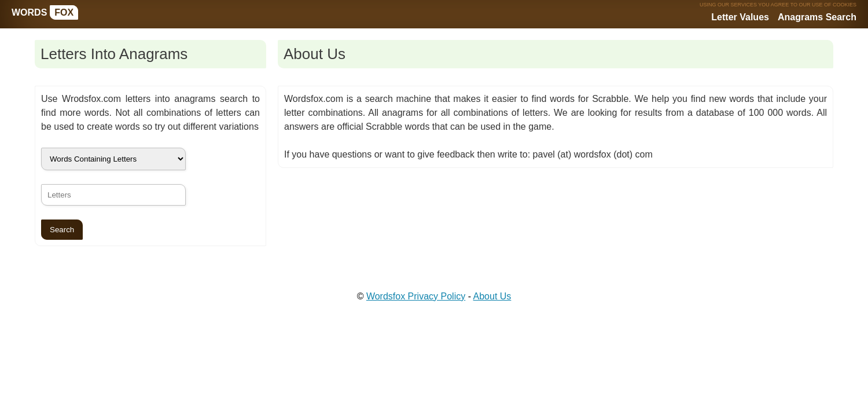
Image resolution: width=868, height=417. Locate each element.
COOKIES (845, 5)
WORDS (45, 12)
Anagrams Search (817, 17)
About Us (492, 296)
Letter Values (740, 17)
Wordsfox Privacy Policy (416, 296)
